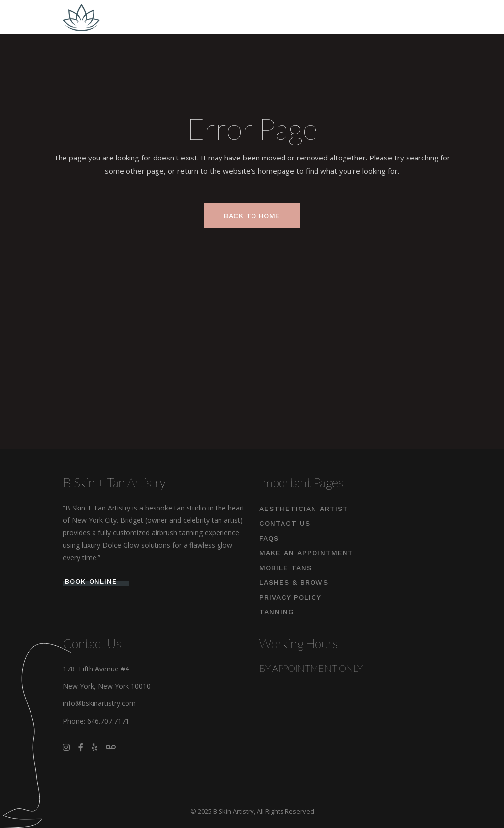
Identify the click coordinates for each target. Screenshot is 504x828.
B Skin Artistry (234, 811)
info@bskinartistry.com (99, 703)
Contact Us (285, 523)
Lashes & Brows (294, 582)
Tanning (277, 612)
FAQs (269, 538)
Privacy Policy (290, 597)
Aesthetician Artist (304, 509)
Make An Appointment (306, 553)
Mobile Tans (285, 568)
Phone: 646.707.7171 (96, 721)
